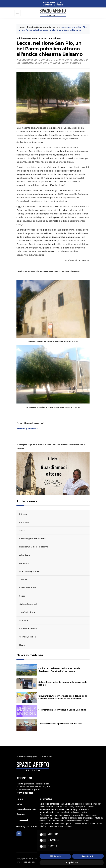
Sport (22, 596)
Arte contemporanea (29, 571)
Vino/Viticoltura (27, 612)
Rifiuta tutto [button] (55, 856)
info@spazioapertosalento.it (33, 827)
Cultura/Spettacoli (28, 604)
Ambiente (24, 563)
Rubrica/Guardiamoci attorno (43, 27)
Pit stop (23, 514)
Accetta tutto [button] (88, 856)
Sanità (22, 530)
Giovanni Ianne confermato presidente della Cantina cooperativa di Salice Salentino (63, 697)
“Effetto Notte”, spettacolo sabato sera (60, 724)
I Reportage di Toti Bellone (32, 539)
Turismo (23, 580)
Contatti (21, 814)
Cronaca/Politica (28, 637)
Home (22, 27)
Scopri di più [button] (72, 862)
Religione (24, 522)
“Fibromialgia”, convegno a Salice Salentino (62, 710)
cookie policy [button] (81, 812)
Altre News (25, 555)
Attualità (24, 620)
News (22, 645)
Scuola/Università (28, 629)
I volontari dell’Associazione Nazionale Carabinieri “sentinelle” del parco (59, 670)
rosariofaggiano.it (26, 809)
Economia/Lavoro (28, 588)
